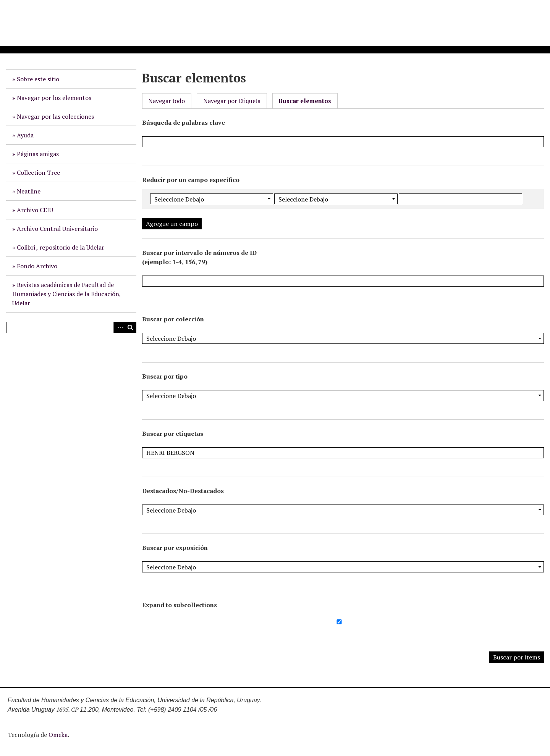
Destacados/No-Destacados (183, 491)
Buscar (131, 327)
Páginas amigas (38, 154)
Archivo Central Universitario (57, 229)
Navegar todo (167, 101)
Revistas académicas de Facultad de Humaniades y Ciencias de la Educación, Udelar (67, 294)
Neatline (29, 191)
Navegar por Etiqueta (232, 101)
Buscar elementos (305, 101)
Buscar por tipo (165, 376)
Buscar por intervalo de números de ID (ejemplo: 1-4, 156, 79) (199, 257)
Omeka (58, 735)
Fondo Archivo (37, 266)
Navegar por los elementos (54, 98)
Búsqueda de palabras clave (184, 123)
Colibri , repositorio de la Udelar (61, 247)
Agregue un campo (172, 224)
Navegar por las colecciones (55, 116)
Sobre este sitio (38, 79)
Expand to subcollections (180, 605)
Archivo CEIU (35, 210)
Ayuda (25, 135)
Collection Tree (38, 172)
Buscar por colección (173, 319)
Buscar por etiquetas (173, 434)
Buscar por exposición (175, 548)
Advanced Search (119, 327)
